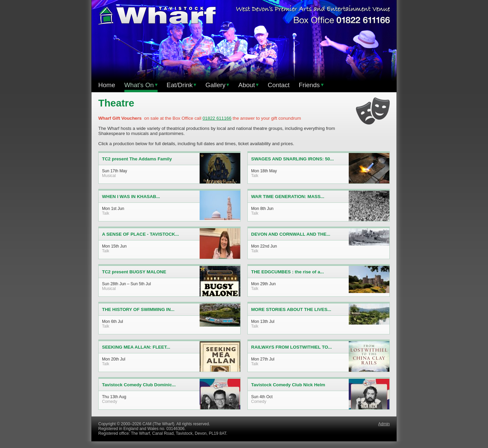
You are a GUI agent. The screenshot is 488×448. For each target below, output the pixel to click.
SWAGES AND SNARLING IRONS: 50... (292, 159)
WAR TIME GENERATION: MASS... (288, 197)
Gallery (217, 85)
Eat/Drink (182, 85)
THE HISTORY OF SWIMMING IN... (138, 309)
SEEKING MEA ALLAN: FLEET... (136, 347)
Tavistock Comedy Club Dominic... (139, 385)
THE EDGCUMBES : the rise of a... (288, 272)
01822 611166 (217, 118)
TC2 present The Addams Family (137, 159)
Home (107, 85)
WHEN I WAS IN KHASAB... (131, 197)
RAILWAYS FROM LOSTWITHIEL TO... (291, 347)
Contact (279, 85)
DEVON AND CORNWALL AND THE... (291, 234)
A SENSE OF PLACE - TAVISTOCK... (140, 234)
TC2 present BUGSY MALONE (134, 272)
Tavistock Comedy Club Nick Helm (288, 385)
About (248, 85)
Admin (384, 424)
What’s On (141, 85)
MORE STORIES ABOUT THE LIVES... (291, 309)
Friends (311, 85)
